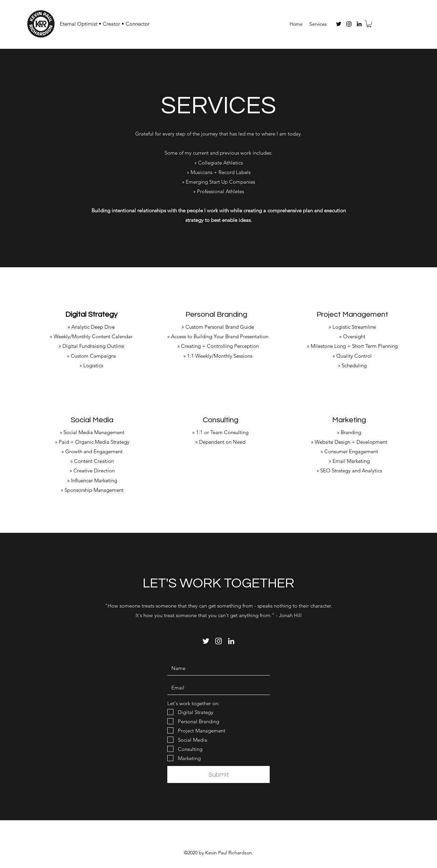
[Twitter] (339, 24)
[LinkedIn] (359, 24)
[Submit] (218, 774)
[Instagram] (349, 24)
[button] (369, 24)
